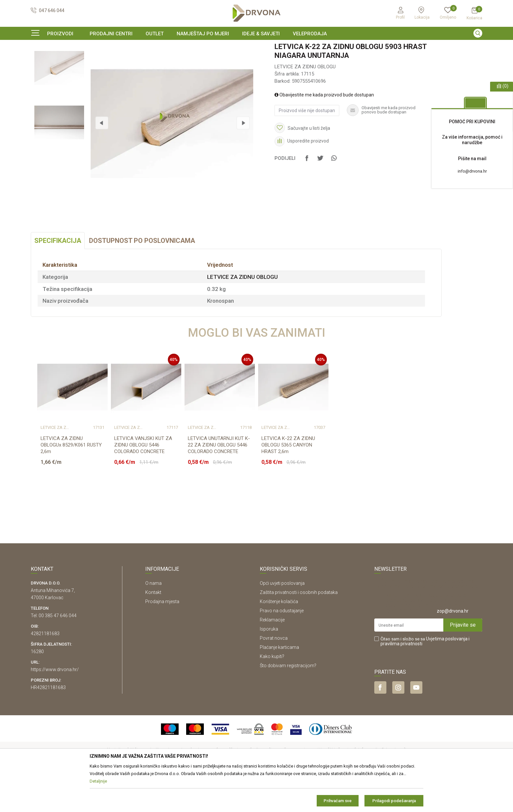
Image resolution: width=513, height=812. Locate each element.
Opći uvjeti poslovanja (282, 623)
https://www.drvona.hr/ (55, 709)
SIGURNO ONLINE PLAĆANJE (256, 47)
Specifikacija (58, 280)
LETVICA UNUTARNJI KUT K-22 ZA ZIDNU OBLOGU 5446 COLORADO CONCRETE (219, 485)
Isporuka (269, 669)
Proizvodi (40, 60)
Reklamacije (272, 660)
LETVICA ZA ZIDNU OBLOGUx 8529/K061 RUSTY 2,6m (71, 485)
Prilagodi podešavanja (394, 801)
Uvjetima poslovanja (447, 679)
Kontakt (153, 632)
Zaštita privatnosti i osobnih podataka (299, 632)
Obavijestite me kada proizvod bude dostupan (324, 135)
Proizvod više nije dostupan (307, 150)
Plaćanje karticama (279, 687)
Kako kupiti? (272, 696)
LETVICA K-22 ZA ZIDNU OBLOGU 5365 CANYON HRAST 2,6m (288, 485)
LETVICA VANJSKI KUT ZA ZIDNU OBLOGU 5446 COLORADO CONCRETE (143, 485)
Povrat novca (274, 678)
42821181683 (45, 673)
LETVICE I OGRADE (71, 60)
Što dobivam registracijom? (288, 705)
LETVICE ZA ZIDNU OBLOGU (120, 60)
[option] (256, 47)
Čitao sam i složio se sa (425, 681)
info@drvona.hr (472, 171)
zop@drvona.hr (453, 651)
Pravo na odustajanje (282, 651)
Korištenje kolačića (279, 641)
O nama (153, 623)
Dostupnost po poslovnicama (142, 280)
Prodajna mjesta (162, 641)
